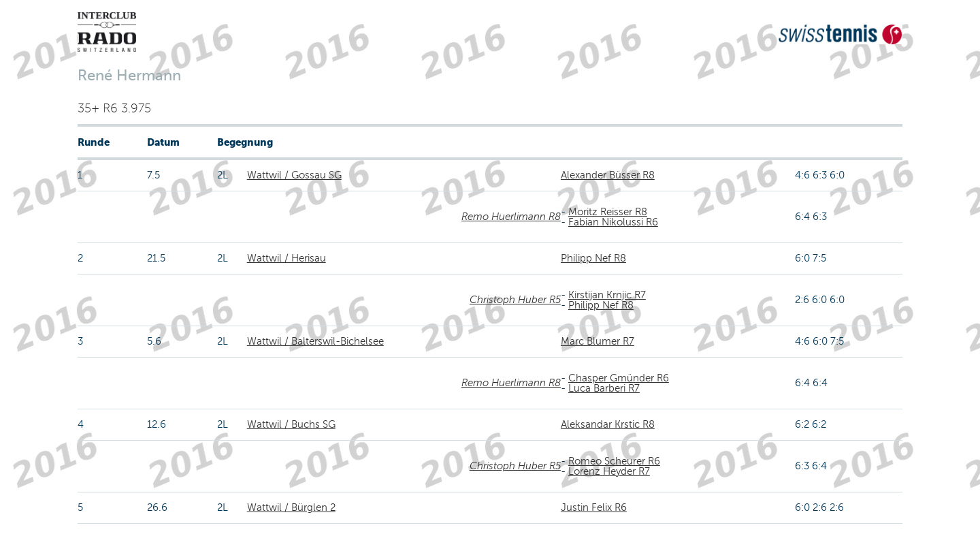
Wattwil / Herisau (287, 258)
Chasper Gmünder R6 (619, 378)
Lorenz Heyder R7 (609, 471)
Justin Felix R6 (594, 507)
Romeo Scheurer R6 (614, 461)
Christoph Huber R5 (515, 300)
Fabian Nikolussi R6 (613, 222)
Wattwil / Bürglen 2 (291, 507)
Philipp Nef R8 (593, 258)
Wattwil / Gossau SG (294, 175)
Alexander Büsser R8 (608, 175)
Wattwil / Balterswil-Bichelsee (315, 341)
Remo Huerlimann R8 (511, 217)
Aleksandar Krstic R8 (608, 424)
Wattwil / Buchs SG (291, 424)
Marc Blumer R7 (598, 341)
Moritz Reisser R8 (608, 212)
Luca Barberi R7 (604, 388)
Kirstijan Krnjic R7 (607, 295)
